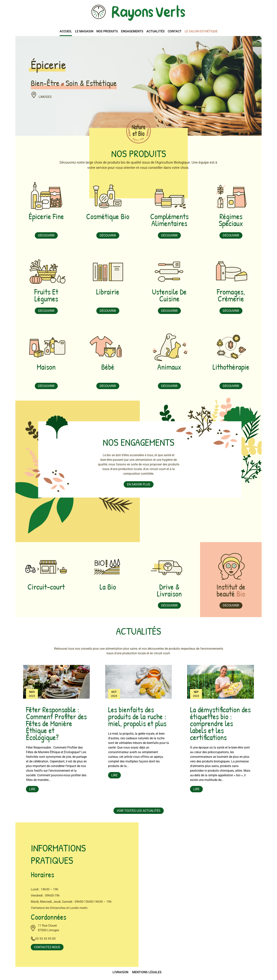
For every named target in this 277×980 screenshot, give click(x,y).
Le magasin (84, 31)
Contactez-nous (47, 947)
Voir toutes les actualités (139, 811)
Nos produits (107, 31)
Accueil (66, 31)
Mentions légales (147, 972)
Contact (175, 31)
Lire (32, 789)
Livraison (120, 972)
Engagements (132, 31)
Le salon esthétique (201, 31)
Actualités (156, 31)
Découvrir (46, 235)
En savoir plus (139, 484)
